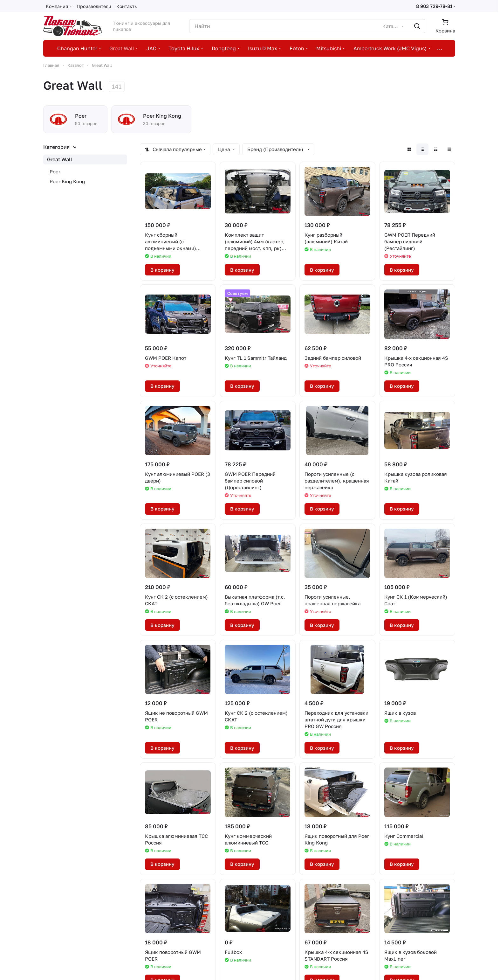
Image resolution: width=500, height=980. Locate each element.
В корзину (162, 270)
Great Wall (60, 159)
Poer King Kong (67, 181)
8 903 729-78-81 (434, 6)
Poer (55, 171)
